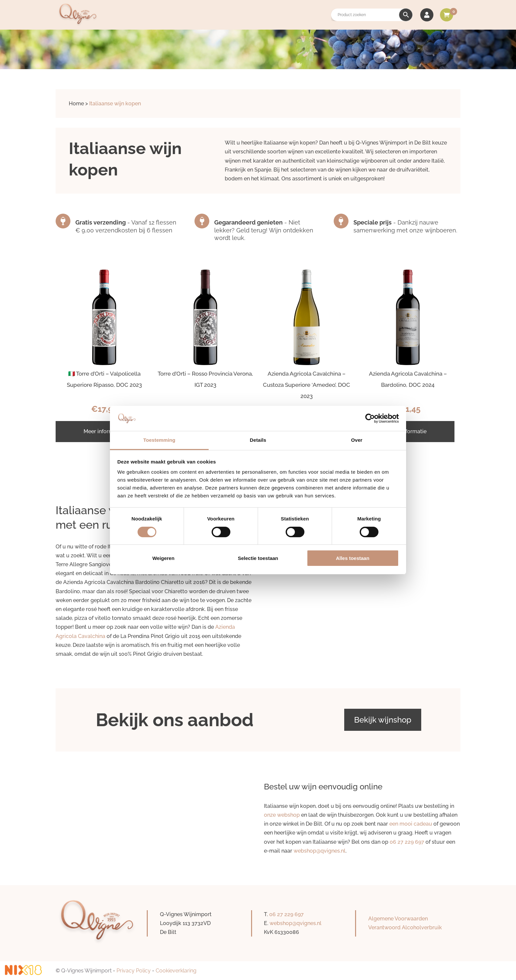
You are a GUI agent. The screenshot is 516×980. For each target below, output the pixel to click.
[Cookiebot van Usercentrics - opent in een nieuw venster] (370, 418)
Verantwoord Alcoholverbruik (405, 927)
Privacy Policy (134, 971)
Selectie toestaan (258, 558)
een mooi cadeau (411, 824)
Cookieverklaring (176, 971)
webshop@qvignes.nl (320, 851)
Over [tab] (357, 440)
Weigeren (163, 558)
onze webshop (282, 815)
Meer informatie (103, 431)
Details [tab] (258, 440)
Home (76, 104)
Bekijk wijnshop (383, 720)
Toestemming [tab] (159, 440)
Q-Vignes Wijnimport (86, 971)
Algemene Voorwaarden (398, 919)
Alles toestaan (353, 558)
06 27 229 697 (407, 842)
